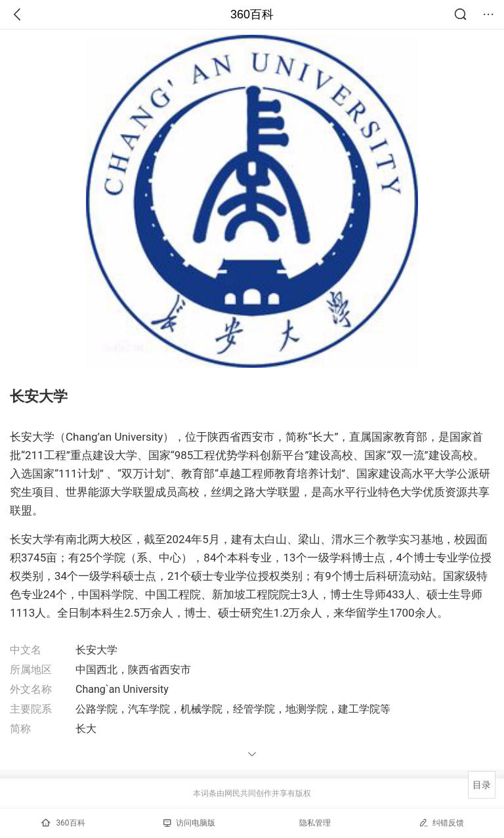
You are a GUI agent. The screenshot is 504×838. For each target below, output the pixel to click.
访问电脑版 (189, 823)
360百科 (252, 14)
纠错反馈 (441, 823)
